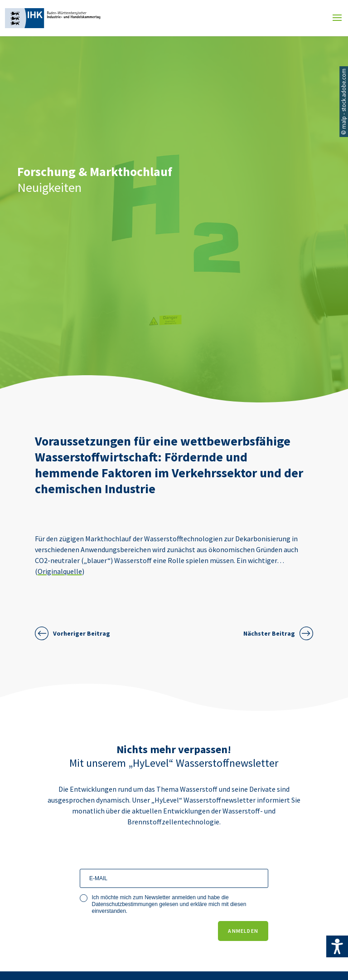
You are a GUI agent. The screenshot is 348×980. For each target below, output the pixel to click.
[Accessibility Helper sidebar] (337, 946)
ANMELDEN (243, 931)
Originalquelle (60, 571)
